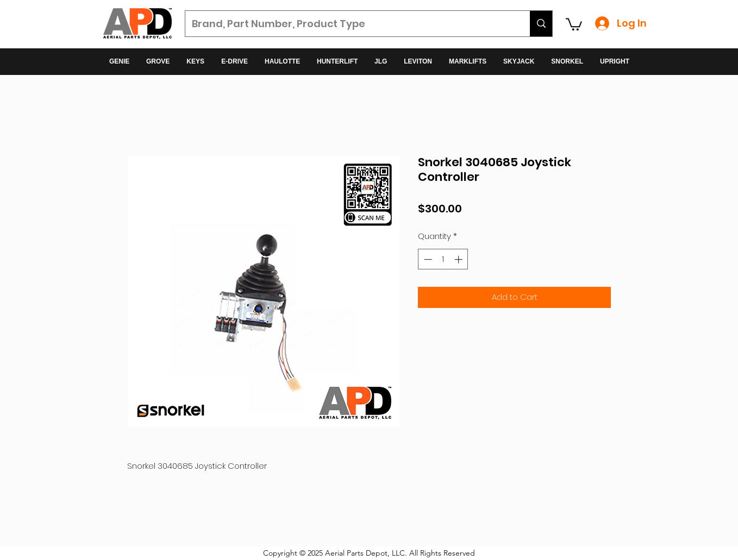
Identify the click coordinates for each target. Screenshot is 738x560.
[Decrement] (427, 259)
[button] (574, 24)
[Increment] (459, 259)
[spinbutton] (443, 259)
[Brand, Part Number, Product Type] (349, 24)
